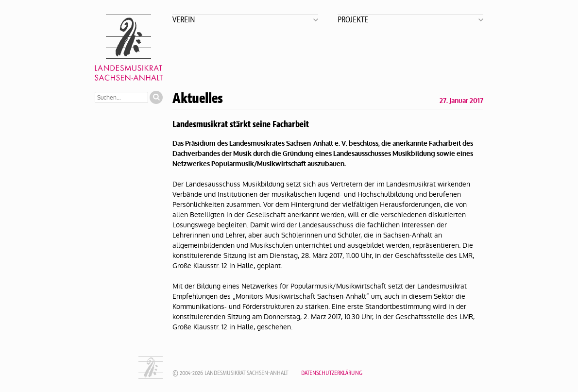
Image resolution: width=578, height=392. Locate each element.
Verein (184, 19)
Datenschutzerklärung (332, 373)
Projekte (353, 19)
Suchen (156, 97)
